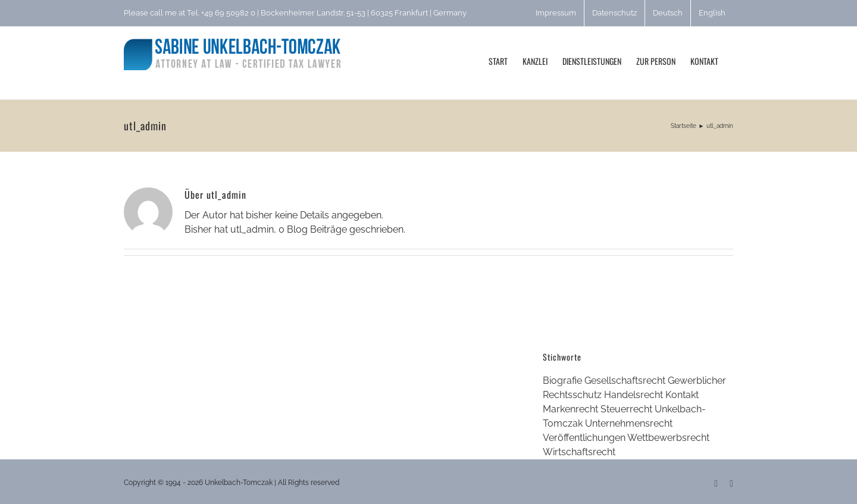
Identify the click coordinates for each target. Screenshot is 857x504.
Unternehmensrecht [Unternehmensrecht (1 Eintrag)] (629, 423)
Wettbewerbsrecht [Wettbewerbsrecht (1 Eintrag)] (668, 438)
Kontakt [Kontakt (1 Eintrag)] (682, 395)
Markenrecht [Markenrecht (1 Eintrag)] (570, 409)
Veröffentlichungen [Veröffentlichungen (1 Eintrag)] (584, 438)
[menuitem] (668, 13)
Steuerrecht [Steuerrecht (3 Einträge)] (626, 409)
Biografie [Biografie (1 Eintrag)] (562, 381)
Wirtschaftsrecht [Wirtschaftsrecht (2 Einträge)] (579, 452)
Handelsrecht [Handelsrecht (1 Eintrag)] (634, 395)
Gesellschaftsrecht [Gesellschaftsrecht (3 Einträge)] (625, 381)
